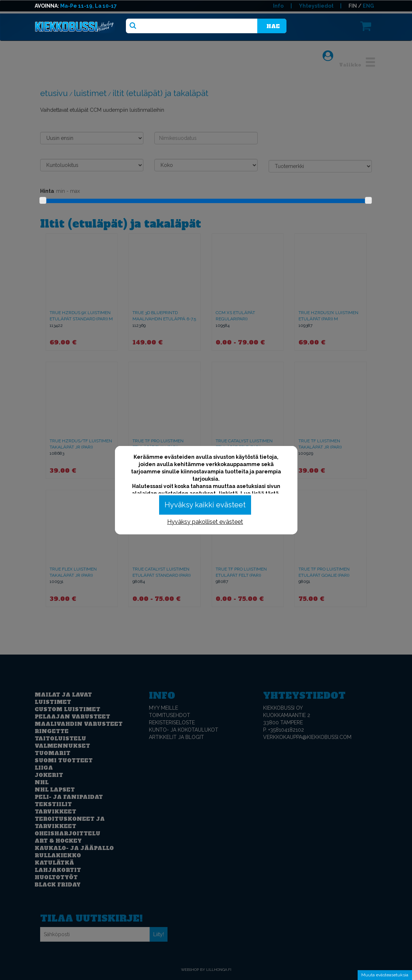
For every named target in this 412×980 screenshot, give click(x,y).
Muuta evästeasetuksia (385, 975)
